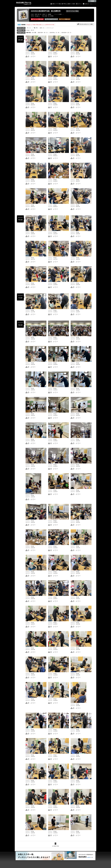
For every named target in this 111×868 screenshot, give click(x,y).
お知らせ (87, 4)
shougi (28, 30)
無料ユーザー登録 (57, 4)
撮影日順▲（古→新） (31, 33)
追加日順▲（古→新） (55, 33)
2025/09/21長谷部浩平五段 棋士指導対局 (46, 11)
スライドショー (50, 28)
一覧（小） (29, 28)
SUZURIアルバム (24, 3)
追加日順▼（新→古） (67, 33)
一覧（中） (36, 28)
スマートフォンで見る (72, 11)
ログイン (80, 4)
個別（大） (42, 28)
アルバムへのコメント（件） (85, 24)
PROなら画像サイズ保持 (69, 4)
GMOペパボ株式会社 (93, 4)
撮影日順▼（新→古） (43, 33)
